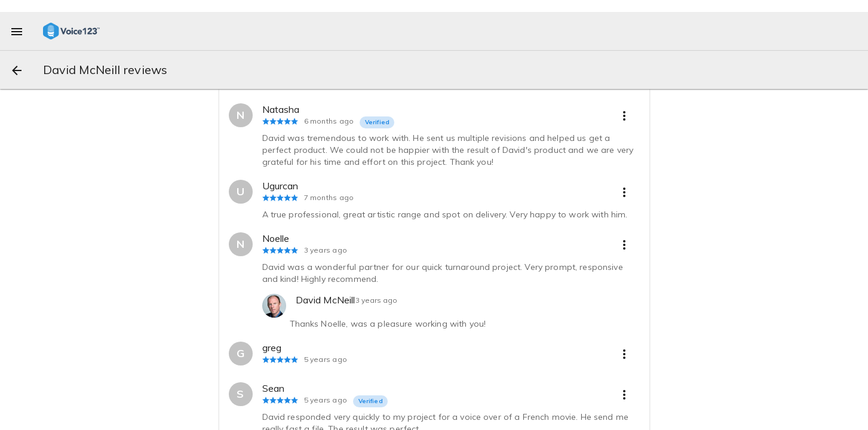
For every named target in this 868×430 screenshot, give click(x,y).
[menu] (17, 31)
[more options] (624, 115)
